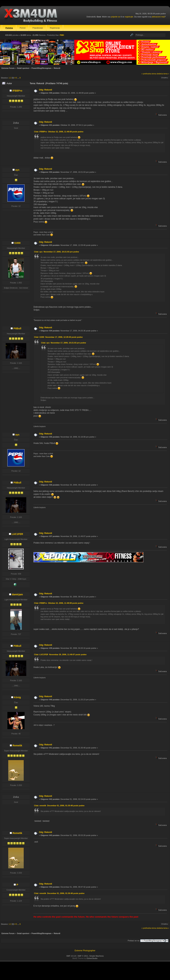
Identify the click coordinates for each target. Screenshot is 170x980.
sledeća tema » (163, 74)
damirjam (17, 594)
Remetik (17, 745)
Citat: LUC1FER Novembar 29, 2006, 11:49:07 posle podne (60, 654)
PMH (62, 35)
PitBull (17, 328)
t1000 (17, 243)
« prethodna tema (149, 74)
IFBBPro (17, 91)
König (17, 697)
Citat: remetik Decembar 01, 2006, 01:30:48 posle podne (59, 806)
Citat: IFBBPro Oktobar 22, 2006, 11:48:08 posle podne (59, 132)
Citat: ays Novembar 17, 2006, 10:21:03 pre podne (56, 252)
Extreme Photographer (85, 951)
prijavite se (115, 17)
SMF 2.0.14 (71, 956)
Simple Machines (97, 956)
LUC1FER (17, 534)
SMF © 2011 (83, 956)
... (19, 78)
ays (17, 170)
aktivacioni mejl (158, 17)
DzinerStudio (92, 958)
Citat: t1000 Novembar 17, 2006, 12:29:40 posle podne (58, 337)
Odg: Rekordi (46, 90)
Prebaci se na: (134, 941)
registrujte (129, 17)
